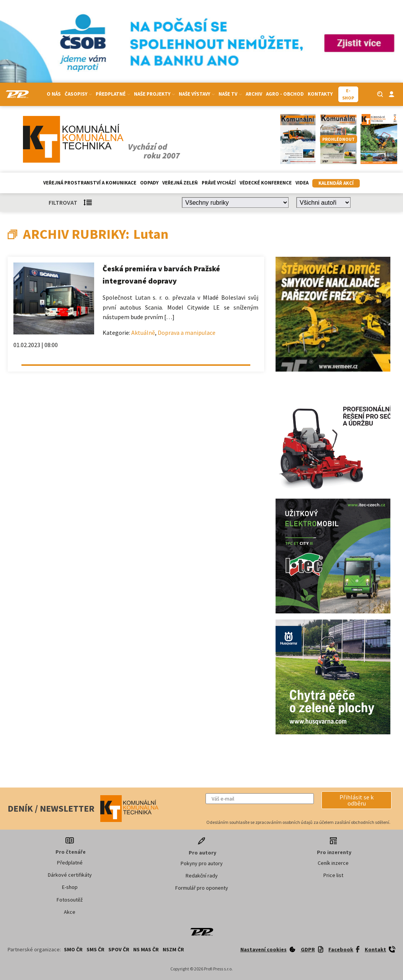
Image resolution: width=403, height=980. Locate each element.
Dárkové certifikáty (70, 875)
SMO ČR (73, 949)
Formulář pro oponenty (202, 888)
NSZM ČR (173, 949)
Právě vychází (219, 183)
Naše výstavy (197, 94)
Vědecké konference (266, 183)
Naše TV (230, 94)
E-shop (70, 887)
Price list (333, 875)
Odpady (149, 183)
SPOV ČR (119, 949)
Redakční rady (202, 876)
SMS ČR (95, 949)
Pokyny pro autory (202, 863)
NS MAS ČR (146, 949)
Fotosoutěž (70, 900)
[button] (356, 800)
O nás (54, 94)
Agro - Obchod (285, 94)
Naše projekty (154, 94)
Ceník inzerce (333, 863)
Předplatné (113, 94)
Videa (302, 183)
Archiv (254, 94)
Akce (70, 912)
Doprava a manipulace (187, 333)
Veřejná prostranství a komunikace (90, 183)
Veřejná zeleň (180, 183)
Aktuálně (143, 333)
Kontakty (320, 94)
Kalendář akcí (336, 183)
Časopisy (78, 94)
